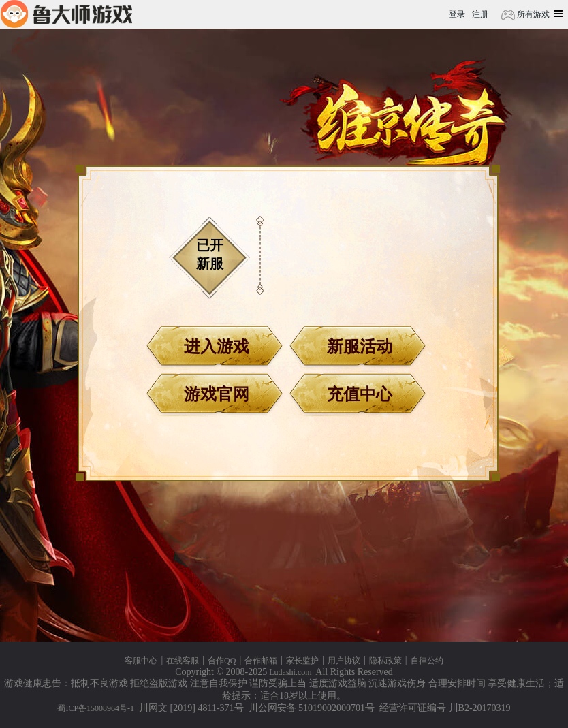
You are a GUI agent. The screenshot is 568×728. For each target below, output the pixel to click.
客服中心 (141, 661)
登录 (457, 14)
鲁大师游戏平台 (66, 14)
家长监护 (302, 661)
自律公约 (427, 661)
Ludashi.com (290, 672)
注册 (480, 14)
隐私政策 (385, 661)
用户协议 (344, 661)
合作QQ (222, 661)
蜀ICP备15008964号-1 (96, 708)
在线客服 (183, 661)
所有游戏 (532, 14)
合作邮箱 (261, 661)
